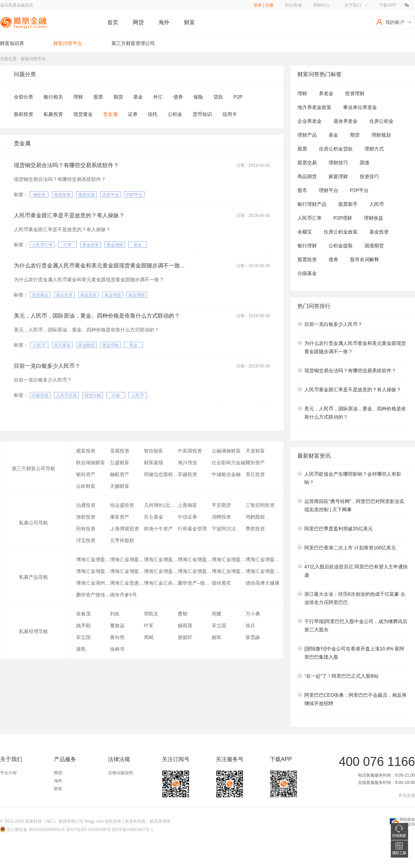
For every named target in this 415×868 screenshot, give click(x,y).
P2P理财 (343, 218)
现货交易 (86, 195)
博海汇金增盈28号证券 (161, 559)
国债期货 (374, 246)
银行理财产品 (312, 204)
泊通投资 (86, 505)
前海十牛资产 (158, 529)
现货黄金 (83, 114)
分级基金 (307, 273)
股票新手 (348, 204)
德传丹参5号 (123, 595)
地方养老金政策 (314, 107)
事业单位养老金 (360, 107)
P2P (238, 97)
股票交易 (307, 163)
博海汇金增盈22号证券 (93, 559)
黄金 (138, 245)
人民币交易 (66, 395)
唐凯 (81, 649)
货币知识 (202, 114)
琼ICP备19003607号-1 (132, 830)
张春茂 (83, 614)
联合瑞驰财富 (91, 463)
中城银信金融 (226, 474)
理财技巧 (338, 163)
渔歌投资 (86, 517)
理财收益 (373, 218)
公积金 (175, 114)
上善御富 (187, 505)
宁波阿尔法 (224, 529)
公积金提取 (341, 246)
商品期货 (307, 176)
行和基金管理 (192, 529)
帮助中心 (321, 5)
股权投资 (24, 114)
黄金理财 (115, 245)
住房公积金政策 (341, 232)
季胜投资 (255, 529)
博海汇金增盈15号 (229, 559)
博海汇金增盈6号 (195, 571)
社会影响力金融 (229, 463)
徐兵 (250, 625)
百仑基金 (154, 517)
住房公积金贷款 (336, 149)
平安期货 (221, 505)
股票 (98, 97)
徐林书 (117, 649)
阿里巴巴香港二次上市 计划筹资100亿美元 (350, 548)
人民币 (39, 345)
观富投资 (86, 451)
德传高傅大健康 (262, 583)
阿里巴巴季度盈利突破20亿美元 (339, 529)
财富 (190, 22)
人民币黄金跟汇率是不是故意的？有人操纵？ (69, 215)
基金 (138, 97)
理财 (78, 97)
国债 (365, 163)
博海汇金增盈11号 (127, 571)
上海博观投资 (124, 529)
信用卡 (230, 114)
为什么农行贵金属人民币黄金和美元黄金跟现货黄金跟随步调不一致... (99, 266)
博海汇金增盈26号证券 (127, 559)
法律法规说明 (120, 773)
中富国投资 (190, 451)
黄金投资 (91, 245)
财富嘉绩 (154, 463)
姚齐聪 (83, 625)
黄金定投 (89, 295)
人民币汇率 (42, 245)
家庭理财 (338, 176)
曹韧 (183, 614)
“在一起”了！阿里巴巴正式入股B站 (342, 676)
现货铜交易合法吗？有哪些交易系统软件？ (66, 165)
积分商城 (293, 5)
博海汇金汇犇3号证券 (161, 583)
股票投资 (307, 259)
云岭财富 (86, 486)
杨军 (216, 637)
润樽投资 (221, 517)
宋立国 (219, 625)
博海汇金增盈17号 (262, 571)
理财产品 (307, 135)
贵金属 (110, 114)
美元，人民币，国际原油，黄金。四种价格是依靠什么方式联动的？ (97, 316)
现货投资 (62, 195)
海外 (164, 22)
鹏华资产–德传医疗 (195, 583)
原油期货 (86, 345)
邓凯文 (151, 614)
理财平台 (329, 190)
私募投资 (53, 114)
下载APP (387, 5)
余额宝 (305, 232)
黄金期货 (113, 295)
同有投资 (86, 529)
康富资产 (120, 517)
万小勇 (253, 614)
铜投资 (39, 195)
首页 (113, 22)
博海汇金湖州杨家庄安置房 (93, 583)
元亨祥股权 (122, 540)
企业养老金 (310, 121)
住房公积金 (381, 121)
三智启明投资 (260, 505)
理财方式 (374, 149)
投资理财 (355, 93)
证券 (133, 114)
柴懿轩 (185, 637)
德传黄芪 (221, 583)
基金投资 (379, 232)
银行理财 (307, 246)
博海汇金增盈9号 (93, 571)
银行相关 (53, 97)
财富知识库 (12, 43)
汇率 (67, 245)
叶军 (149, 625)
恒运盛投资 (122, 505)
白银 (116, 395)
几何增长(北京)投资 (161, 505)
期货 (118, 97)
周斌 (149, 637)
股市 (302, 190)
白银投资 (40, 395)
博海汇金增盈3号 (262, 559)
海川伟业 (187, 463)
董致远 (117, 625)
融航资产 (120, 474)
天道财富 (255, 451)
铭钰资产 (86, 474)
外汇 (158, 97)
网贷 (138, 22)
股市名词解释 (365, 259)
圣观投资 (120, 451)
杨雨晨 (185, 625)
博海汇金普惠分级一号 (127, 583)
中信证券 (187, 517)
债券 (178, 97)
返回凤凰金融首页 (17, 5)
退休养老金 (345, 121)
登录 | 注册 (264, 5)
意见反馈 (407, 795)
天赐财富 (120, 486)
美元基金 (62, 345)
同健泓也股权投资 (161, 474)
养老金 (326, 93)
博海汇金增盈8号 (161, 571)
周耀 (216, 614)
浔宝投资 (86, 540)
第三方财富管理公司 (133, 43)
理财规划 (381, 135)
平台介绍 (8, 773)
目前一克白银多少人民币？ (47, 366)
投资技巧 (369, 176)
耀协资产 (255, 463)
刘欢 (115, 614)
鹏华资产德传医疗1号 (93, 595)
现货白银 (93, 395)
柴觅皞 (253, 637)
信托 (153, 114)
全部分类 (24, 97)
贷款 (218, 97)
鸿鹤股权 (255, 517)
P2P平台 (134, 195)
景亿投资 (255, 474)
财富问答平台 (68, 43)
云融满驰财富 (226, 451)
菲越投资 (187, 474)
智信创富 (154, 451)
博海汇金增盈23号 (195, 559)
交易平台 (111, 195)
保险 (198, 97)
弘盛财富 (120, 463)
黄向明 (117, 637)
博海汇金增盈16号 (229, 571)
